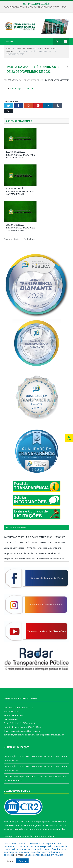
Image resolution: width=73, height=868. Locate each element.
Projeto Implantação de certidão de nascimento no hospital (32, 553)
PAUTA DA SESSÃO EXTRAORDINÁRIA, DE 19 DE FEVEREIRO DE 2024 (21, 155)
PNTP (17, 836)
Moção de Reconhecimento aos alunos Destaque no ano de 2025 (35, 559)
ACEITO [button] (22, 861)
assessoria (14, 825)
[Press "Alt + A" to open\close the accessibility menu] (69, 438)
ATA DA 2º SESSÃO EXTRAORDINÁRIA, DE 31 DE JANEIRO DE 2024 (20, 191)
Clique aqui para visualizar (23, 88)
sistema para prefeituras (42, 821)
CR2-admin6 (13, 80)
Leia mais (18, 855)
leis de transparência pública (35, 829)
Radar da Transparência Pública (39, 836)
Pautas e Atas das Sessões (57, 80)
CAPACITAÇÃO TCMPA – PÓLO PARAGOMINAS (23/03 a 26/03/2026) (37, 7)
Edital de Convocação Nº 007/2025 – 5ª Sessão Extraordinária (33, 548)
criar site (23, 821)
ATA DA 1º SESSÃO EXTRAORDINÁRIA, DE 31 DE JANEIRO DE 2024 (20, 228)
